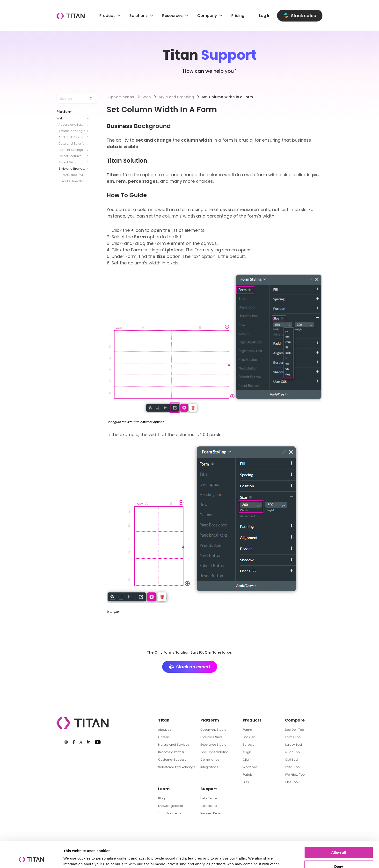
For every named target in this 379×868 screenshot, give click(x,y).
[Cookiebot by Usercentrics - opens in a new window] (31, 859)
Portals (248, 775)
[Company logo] (71, 16)
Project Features (70, 156)
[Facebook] (74, 742)
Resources (176, 15)
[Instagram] (66, 742)
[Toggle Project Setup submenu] (89, 162)
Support (209, 789)
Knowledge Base (170, 806)
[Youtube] (98, 742)
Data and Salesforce (72, 143)
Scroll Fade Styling (73, 175)
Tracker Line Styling (73, 181)
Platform (210, 720)
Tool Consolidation (215, 752)
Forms (247, 730)
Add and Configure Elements (72, 137)
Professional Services (174, 745)
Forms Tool (293, 737)
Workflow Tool (295, 775)
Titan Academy (170, 813)
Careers (164, 737)
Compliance (210, 760)
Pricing (238, 16)
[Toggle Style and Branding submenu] (89, 169)
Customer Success (172, 760)
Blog (161, 798)
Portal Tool (293, 767)
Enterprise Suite (211, 737)
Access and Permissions (72, 125)
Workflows (250, 767)
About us (165, 730)
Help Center (209, 798)
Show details (75, 858)
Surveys (248, 745)
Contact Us (209, 806)
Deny (339, 842)
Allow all (339, 828)
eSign (247, 752)
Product (110, 15)
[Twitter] (81, 742)
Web (60, 118)
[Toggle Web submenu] (89, 118)
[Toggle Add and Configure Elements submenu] (89, 137)
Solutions (138, 16)
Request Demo (211, 813)
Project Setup (68, 162)
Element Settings (71, 150)
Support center (121, 97)
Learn (164, 789)
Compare (295, 720)
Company (210, 15)
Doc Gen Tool (295, 730)
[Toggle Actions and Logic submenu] (89, 131)
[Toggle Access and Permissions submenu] (89, 125)
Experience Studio (213, 745)
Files (246, 782)
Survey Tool (293, 745)
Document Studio (213, 730)
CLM (246, 760)
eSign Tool (293, 752)
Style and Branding (72, 169)
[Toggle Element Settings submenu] (89, 150)
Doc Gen (249, 737)
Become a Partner (171, 752)
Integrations (209, 767)
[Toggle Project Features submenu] (89, 156)
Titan (164, 720)
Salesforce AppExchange (177, 767)
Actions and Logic (72, 131)
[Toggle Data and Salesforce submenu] (89, 144)
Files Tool (292, 782)
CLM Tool (292, 760)
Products (252, 720)
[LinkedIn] (89, 742)
